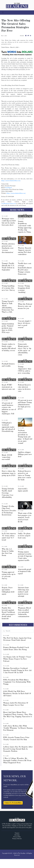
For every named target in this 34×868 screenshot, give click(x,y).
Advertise (17, 835)
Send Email (8, 188)
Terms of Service (17, 839)
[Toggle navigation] (3, 13)
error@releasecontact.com (9, 204)
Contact (17, 833)
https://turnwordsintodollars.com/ (11, 181)
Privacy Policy (17, 837)
